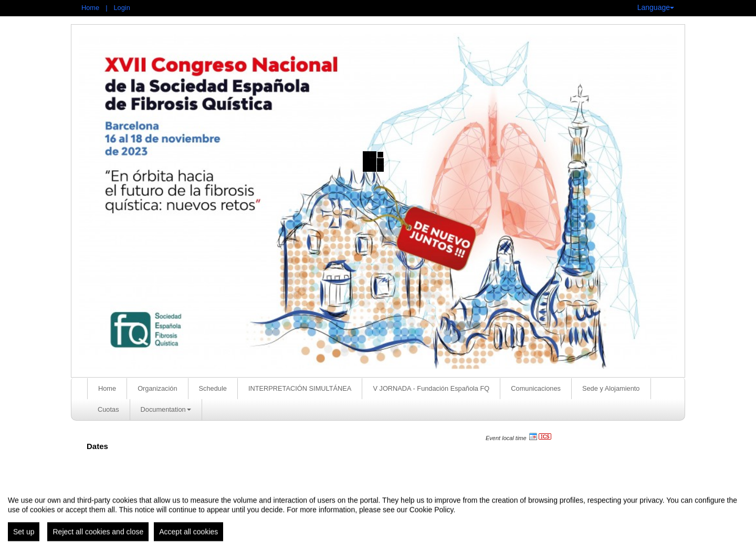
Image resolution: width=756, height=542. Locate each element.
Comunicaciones (536, 388)
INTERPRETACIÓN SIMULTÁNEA (300, 388)
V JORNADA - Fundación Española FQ (431, 388)
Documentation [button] (166, 409)
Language (656, 7)
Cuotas (108, 409)
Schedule (213, 388)
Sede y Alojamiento (611, 388)
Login (122, 8)
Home (90, 8)
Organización (157, 388)
